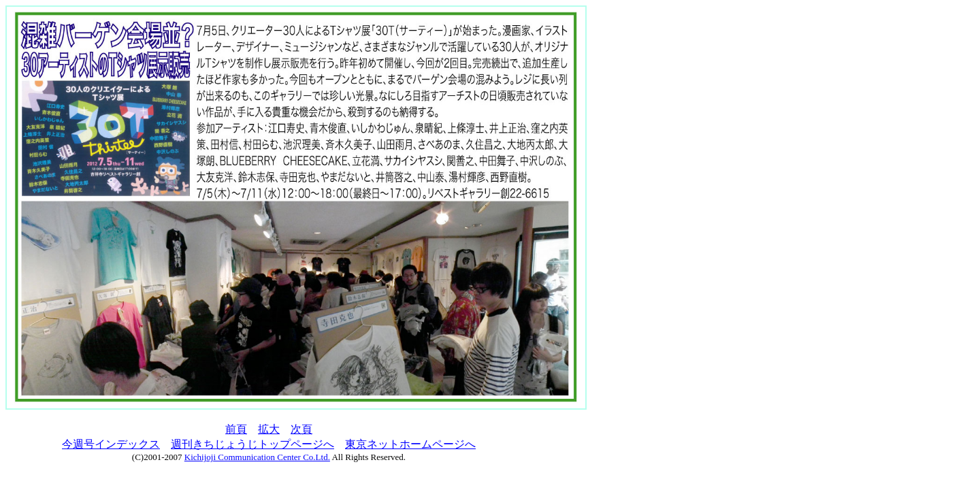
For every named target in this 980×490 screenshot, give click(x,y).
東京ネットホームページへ (410, 444)
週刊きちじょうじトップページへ (252, 444)
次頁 (301, 429)
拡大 (269, 429)
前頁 (236, 429)
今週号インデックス (111, 444)
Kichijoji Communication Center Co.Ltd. (257, 457)
